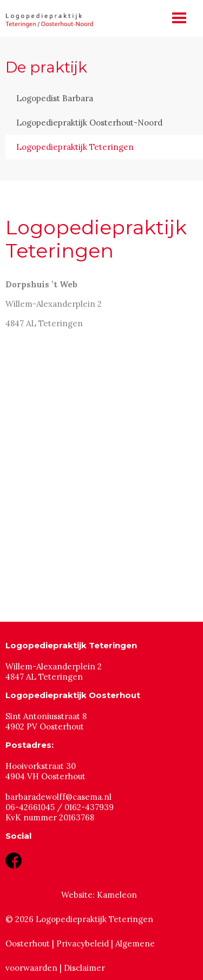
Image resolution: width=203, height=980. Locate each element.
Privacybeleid (83, 943)
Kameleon (117, 895)
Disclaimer (84, 968)
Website (77, 895)
